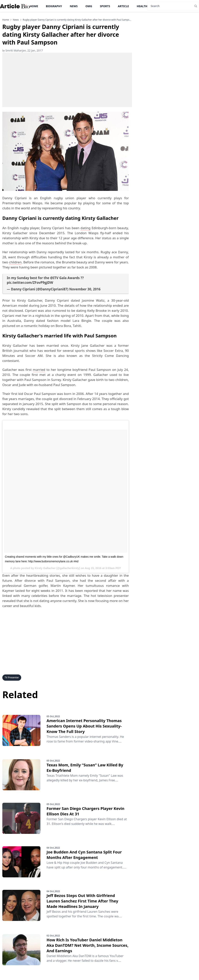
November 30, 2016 (85, 289)
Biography (54, 6)
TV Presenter (12, 677)
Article (123, 6)
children (15, 262)
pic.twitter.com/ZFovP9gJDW (30, 283)
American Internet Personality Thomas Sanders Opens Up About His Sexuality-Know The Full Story (84, 726)
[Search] (170, 6)
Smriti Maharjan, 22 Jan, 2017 (23, 50)
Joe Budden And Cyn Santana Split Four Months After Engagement (84, 855)
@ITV (54, 278)
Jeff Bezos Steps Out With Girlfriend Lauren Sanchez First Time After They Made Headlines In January (82, 901)
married (39, 370)
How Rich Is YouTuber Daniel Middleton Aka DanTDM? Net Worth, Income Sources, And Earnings (88, 945)
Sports (105, 6)
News (74, 6)
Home (34, 6)
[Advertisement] (67, 80)
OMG (89, 6)
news (16, 20)
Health (142, 6)
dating (85, 228)
